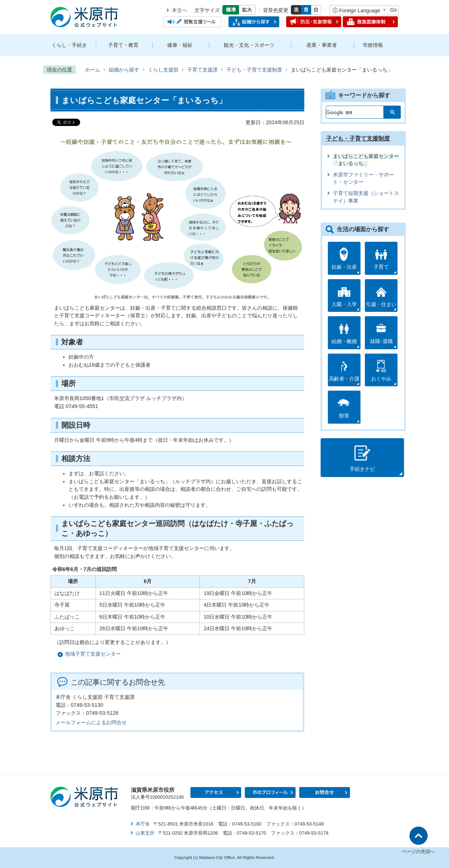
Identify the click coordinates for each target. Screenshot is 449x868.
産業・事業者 (322, 45)
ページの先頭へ (418, 851)
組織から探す (124, 70)
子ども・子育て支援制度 (254, 70)
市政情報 (373, 45)
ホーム (92, 70)
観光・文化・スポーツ (249, 45)
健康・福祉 (180, 45)
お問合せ (325, 792)
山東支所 (145, 833)
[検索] (351, 111)
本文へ (180, 10)
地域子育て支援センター (93, 654)
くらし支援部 (163, 70)
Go (393, 10)
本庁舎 (143, 824)
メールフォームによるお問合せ (91, 722)
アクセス (216, 792)
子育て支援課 (202, 70)
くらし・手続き (69, 45)
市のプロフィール (270, 792)
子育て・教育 (123, 45)
